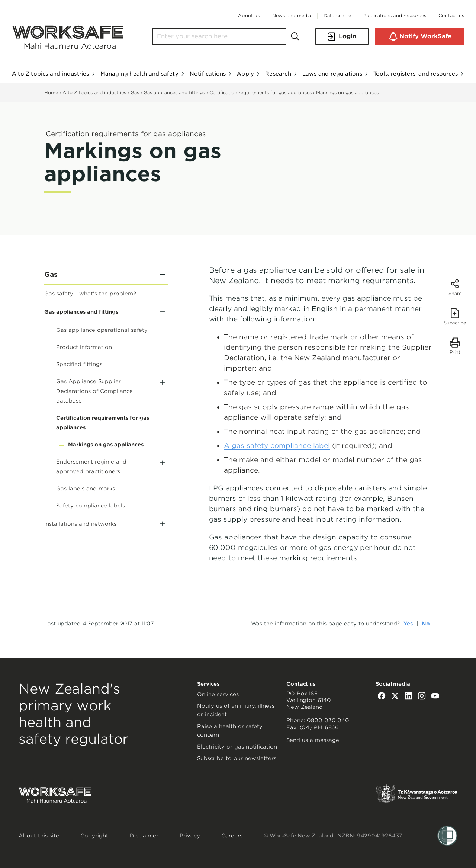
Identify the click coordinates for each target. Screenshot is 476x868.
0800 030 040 (328, 720)
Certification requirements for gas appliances (261, 92)
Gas (135, 92)
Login (342, 37)
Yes (408, 624)
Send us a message (313, 740)
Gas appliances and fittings (174, 92)
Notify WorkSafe (419, 36)
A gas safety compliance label (277, 446)
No (426, 624)
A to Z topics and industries (94, 92)
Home (51, 92)
